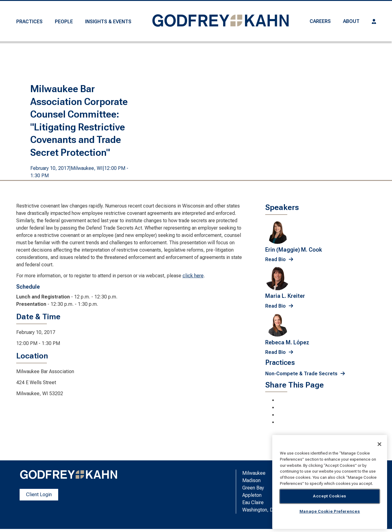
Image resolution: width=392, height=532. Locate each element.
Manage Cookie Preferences (330, 511)
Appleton (252, 495)
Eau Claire (253, 502)
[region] (330, 482)
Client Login (39, 495)
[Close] (379, 444)
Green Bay (253, 488)
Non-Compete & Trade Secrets (301, 374)
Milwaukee (254, 473)
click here (193, 276)
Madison (251, 480)
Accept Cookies (330, 496)
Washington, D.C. (260, 510)
